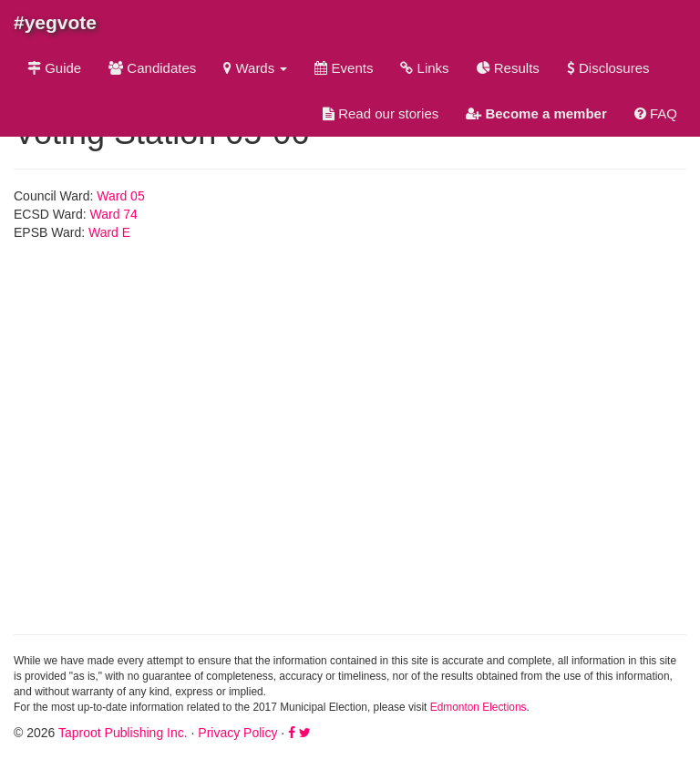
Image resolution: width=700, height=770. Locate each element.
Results (508, 68)
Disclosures (608, 68)
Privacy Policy (237, 733)
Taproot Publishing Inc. (123, 733)
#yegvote (55, 22)
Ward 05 (120, 196)
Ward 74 (114, 214)
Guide (54, 68)
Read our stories (381, 113)
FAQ (656, 113)
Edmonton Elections (479, 707)
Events (344, 68)
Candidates (152, 68)
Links (424, 68)
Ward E (109, 232)
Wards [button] (255, 68)
